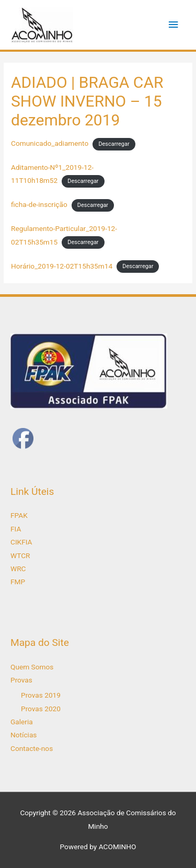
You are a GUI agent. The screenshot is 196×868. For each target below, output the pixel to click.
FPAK (19, 515)
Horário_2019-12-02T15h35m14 (62, 266)
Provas (21, 680)
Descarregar (114, 144)
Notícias (24, 735)
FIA (16, 529)
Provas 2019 (41, 695)
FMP (18, 582)
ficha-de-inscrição (39, 204)
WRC (18, 569)
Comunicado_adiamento (50, 143)
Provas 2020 (41, 709)
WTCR (20, 555)
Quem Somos (32, 667)
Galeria (22, 722)
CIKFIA (21, 542)
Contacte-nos (32, 748)
